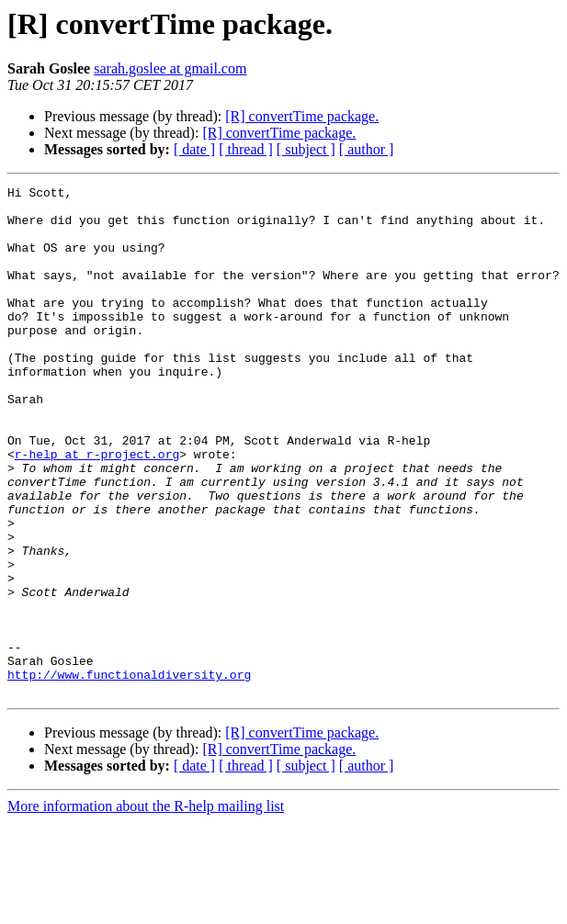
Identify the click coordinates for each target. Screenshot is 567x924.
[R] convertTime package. (302, 116)
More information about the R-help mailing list (146, 908)
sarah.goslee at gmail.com (170, 68)
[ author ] (367, 149)
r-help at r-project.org (97, 509)
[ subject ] (306, 149)
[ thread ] (246, 149)
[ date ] (194, 149)
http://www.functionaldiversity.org (129, 773)
